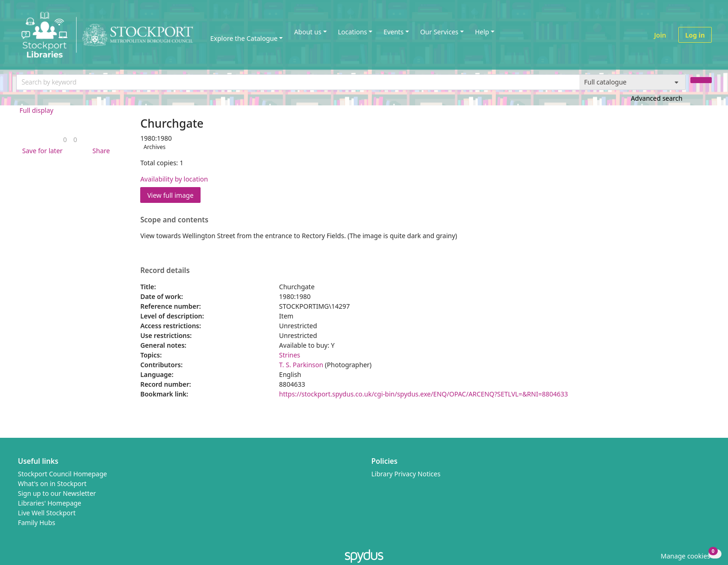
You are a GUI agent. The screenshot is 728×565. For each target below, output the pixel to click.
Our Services (439, 32)
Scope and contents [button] (174, 220)
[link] (65, 140)
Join (660, 35)
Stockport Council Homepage (63, 474)
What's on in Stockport (52, 484)
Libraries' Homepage (50, 503)
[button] (41, 151)
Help (482, 32)
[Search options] (633, 82)
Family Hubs (37, 523)
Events (393, 32)
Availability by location (174, 179)
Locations (353, 32)
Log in (695, 35)
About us (308, 32)
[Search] (701, 80)
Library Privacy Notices (406, 474)
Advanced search (657, 98)
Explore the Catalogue (244, 38)
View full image (170, 195)
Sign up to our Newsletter (57, 493)
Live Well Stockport (47, 513)
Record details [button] (165, 271)
